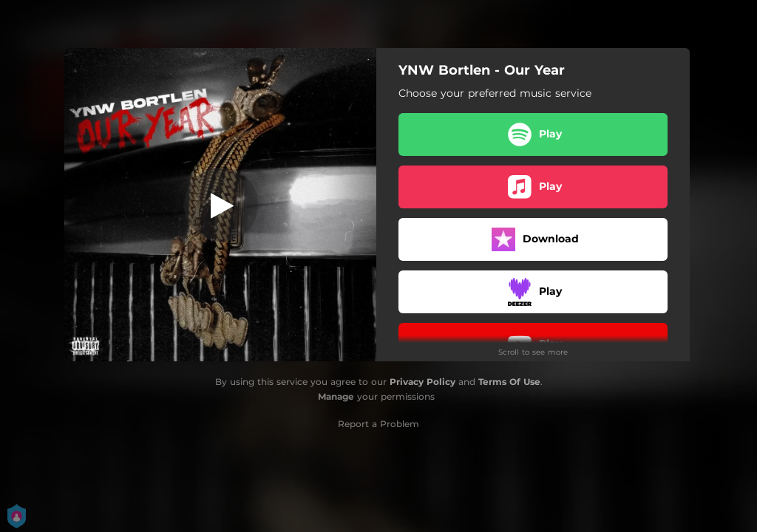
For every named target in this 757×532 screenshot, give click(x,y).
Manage (336, 396)
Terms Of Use (509, 382)
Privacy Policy (422, 382)
